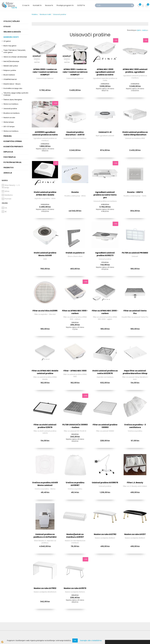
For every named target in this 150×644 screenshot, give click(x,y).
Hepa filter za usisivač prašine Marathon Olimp (135, 372)
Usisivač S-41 (105, 132)
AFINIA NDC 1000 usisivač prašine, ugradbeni (135, 71)
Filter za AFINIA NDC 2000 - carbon (105, 312)
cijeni (139, 30)
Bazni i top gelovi (10, 46)
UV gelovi (7, 41)
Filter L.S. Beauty (135, 483)
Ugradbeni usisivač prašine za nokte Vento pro (105, 195)
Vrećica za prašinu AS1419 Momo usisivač (45, 484)
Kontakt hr (37, 5)
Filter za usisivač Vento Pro (135, 312)
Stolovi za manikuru (11, 104)
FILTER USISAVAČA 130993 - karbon (75, 426)
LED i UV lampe (9, 127)
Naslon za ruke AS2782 (105, 534)
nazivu (145, 30)
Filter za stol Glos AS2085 (45, 311)
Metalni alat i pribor (11, 66)
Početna (35, 14)
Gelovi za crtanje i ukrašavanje (15, 57)
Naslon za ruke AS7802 (45, 588)
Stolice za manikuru (11, 131)
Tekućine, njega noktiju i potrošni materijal (16, 94)
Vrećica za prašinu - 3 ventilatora (135, 426)
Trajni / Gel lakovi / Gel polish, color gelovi (15, 51)
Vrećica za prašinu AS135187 (75, 484)
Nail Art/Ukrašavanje (11, 61)
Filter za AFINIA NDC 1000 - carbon (75, 312)
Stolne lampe (9, 122)
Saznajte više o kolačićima (91, 640)
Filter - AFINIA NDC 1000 (75, 371)
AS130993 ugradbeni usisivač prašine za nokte (45, 133)
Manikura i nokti (45, 14)
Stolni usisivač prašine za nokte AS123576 (105, 372)
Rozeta (75, 192)
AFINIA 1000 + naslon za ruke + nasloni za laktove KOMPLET (75, 72)
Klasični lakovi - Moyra (12, 84)
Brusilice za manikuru (12, 113)
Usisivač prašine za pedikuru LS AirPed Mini (45, 536)
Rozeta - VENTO (135, 192)
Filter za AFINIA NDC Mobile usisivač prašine (45, 372)
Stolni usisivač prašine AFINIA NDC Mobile (45, 193)
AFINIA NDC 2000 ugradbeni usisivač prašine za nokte (105, 72)
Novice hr (49, 5)
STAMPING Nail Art (10, 79)
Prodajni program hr (65, 5)
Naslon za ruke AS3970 (75, 588)
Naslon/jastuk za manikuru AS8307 (75, 536)
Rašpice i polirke (10, 70)
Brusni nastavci (9, 75)
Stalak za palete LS (75, 253)
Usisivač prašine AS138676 (105, 483)
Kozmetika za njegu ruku (13, 88)
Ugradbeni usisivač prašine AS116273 (105, 254)
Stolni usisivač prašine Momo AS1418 (45, 254)
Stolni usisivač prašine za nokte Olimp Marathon (135, 133)
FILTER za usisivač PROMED (135, 253)
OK (75, 640)
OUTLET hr (81, 5)
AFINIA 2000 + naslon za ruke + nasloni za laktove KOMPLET (45, 72)
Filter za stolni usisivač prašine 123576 (45, 426)
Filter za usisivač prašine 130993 (105, 426)
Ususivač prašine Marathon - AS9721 (75, 133)
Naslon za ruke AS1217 (135, 534)
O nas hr (26, 5)
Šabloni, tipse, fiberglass (13, 100)
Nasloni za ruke (9, 118)
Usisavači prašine (10, 109)
